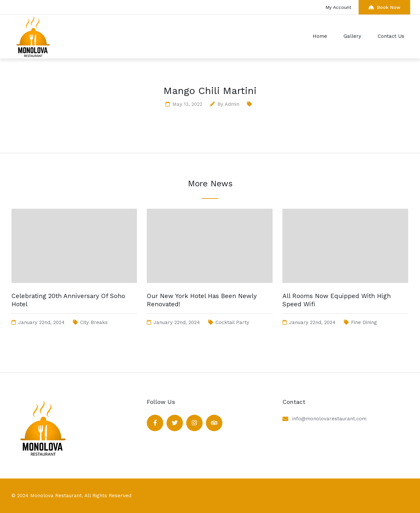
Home (320, 36)
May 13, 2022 (187, 104)
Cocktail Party (232, 322)
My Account (339, 7)
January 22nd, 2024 (41, 322)
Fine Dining (364, 322)
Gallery (352, 36)
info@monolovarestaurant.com (329, 419)
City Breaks (94, 322)
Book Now (384, 7)
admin (232, 104)
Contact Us (391, 36)
